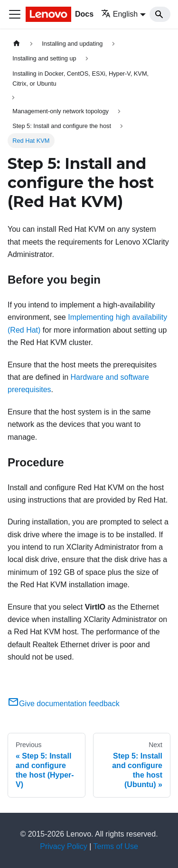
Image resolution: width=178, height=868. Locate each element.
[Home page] (17, 44)
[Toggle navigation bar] (15, 14)
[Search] (160, 14)
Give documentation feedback (64, 704)
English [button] (119, 14)
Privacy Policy (64, 846)
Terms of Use (116, 846)
